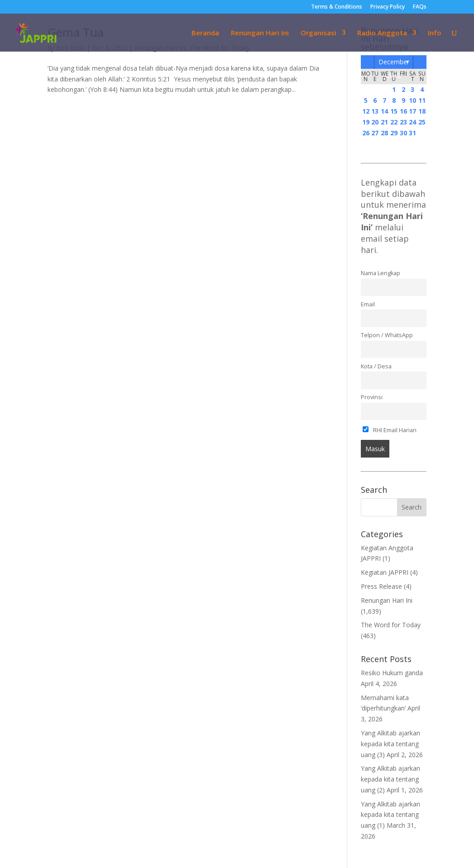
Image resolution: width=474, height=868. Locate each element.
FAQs (420, 7)
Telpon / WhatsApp (387, 335)
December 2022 (394, 63)
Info (435, 33)
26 (366, 133)
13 (375, 111)
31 (412, 133)
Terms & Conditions (337, 7)
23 (403, 122)
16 (403, 111)
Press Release (381, 586)
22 (394, 122)
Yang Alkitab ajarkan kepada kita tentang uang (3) (390, 744)
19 (366, 122)
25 (422, 122)
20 (375, 122)
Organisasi (318, 33)
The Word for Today (391, 625)
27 (375, 133)
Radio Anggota (382, 33)
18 (422, 111)
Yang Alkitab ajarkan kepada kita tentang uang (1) (390, 815)
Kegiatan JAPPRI (385, 572)
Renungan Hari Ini (260, 33)
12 (366, 111)
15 (394, 111)
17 (412, 111)
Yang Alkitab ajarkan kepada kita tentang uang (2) (390, 779)
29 (394, 133)
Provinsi (372, 397)
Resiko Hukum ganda (392, 673)
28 (384, 133)
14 (384, 111)
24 (412, 122)
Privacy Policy (388, 7)
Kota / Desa (376, 366)
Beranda (205, 33)
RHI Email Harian (390, 430)
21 (384, 122)
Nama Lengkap (381, 273)
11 (422, 100)
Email (368, 304)
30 (403, 133)
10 (412, 100)
